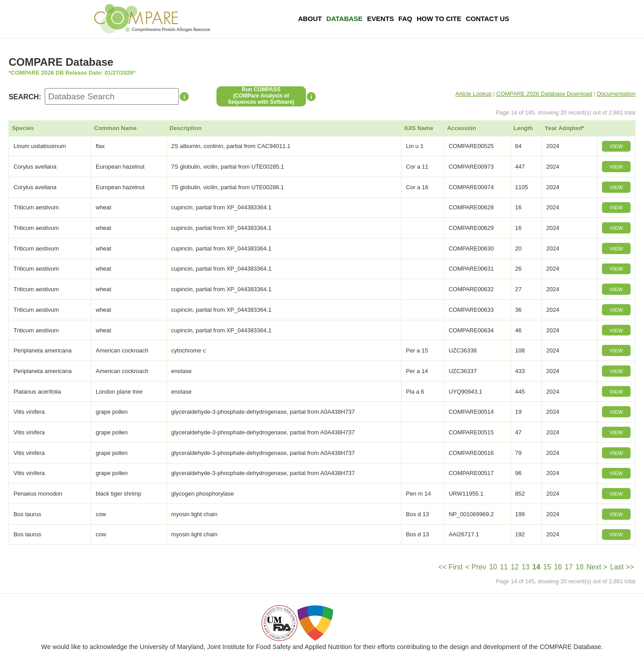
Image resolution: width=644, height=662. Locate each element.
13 (525, 567)
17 (569, 567)
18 (580, 567)
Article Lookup (473, 94)
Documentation (616, 94)
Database (345, 19)
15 (547, 567)
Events (381, 19)
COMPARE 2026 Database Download (544, 94)
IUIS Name (419, 128)
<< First (450, 567)
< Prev (476, 567)
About (310, 19)
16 (558, 567)
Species (23, 128)
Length (523, 128)
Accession (462, 128)
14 (536, 567)
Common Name (116, 128)
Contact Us (487, 19)
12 (515, 567)
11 (504, 567)
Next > (597, 567)
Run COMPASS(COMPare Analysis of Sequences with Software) (261, 96)
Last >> (622, 567)
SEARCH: (25, 97)
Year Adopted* (564, 128)
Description (186, 128)
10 (493, 567)
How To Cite (439, 19)
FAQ (405, 19)
